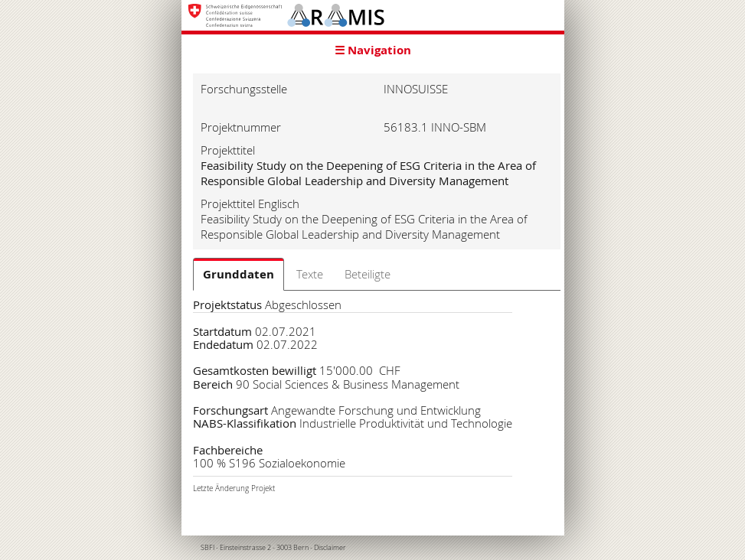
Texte (310, 274)
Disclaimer (330, 548)
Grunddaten (239, 274)
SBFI (207, 548)
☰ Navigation (373, 50)
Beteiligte (368, 274)
